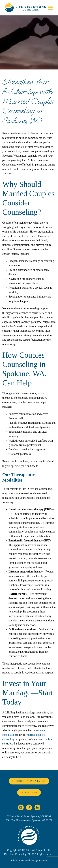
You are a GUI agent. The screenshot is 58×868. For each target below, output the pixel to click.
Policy (14, 861)
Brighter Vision (40, 861)
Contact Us (29, 792)
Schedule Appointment (29, 781)
